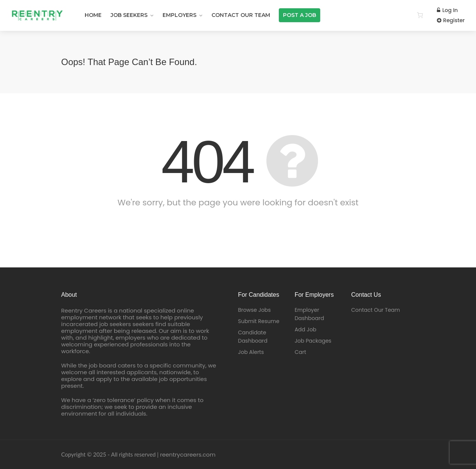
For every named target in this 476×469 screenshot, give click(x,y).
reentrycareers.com (188, 455)
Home (93, 15)
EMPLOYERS (179, 15)
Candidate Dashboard (253, 337)
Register (451, 20)
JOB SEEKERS (129, 15)
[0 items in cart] (420, 15)
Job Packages (313, 341)
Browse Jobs (255, 310)
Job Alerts (251, 352)
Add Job (306, 329)
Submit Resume (259, 321)
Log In (447, 10)
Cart (300, 352)
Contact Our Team (241, 15)
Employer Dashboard (309, 314)
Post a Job (300, 15)
